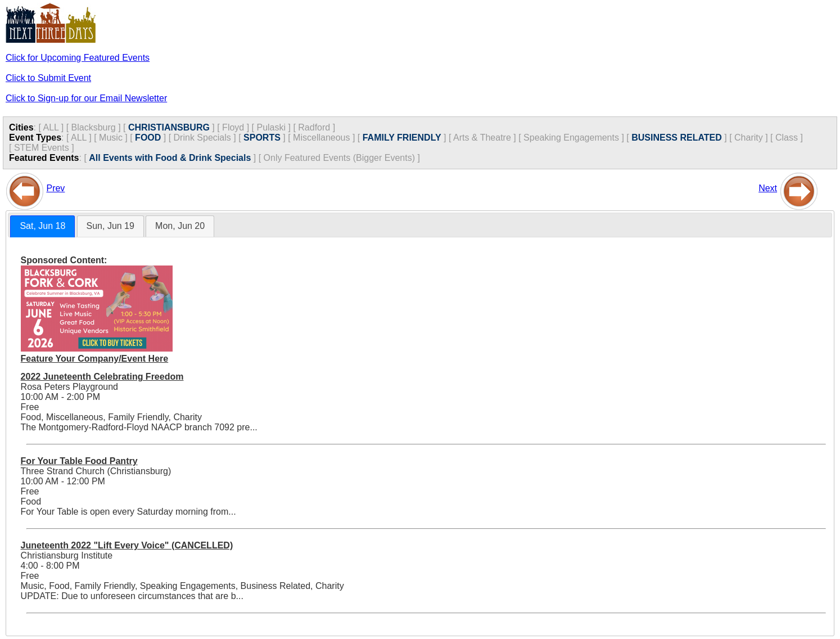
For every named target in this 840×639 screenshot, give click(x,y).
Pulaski (271, 127)
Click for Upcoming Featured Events (78, 58)
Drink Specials (202, 138)
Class (787, 138)
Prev (55, 188)
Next (768, 188)
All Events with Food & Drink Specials (170, 158)
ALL (51, 127)
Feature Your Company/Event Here (95, 359)
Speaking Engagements (571, 138)
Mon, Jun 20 (180, 226)
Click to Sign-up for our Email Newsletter (86, 98)
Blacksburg (94, 127)
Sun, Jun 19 (110, 226)
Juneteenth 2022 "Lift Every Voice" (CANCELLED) (127, 545)
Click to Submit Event (48, 78)
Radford (314, 127)
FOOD (148, 138)
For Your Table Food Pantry (79, 461)
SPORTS (262, 138)
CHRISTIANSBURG (169, 127)
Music (111, 138)
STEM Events (42, 148)
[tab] (42, 226)
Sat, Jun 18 (42, 226)
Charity (749, 138)
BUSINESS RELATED (677, 138)
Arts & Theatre (482, 138)
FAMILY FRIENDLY (402, 138)
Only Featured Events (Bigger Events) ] (342, 158)
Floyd (233, 127)
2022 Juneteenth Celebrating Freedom (102, 377)
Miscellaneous (321, 138)
